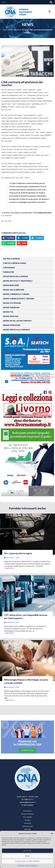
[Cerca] (51, 2)
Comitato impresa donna (14, 263)
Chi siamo (28, 820)
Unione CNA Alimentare (14, 290)
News (10, 30)
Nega (27, 856)
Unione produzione (12, 325)
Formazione (8, 272)
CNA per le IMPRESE (21, 30)
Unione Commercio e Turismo (16, 294)
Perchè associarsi (28, 826)
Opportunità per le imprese (15, 276)
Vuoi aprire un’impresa (28, 814)
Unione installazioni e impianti (17, 321)
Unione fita (8, 312)
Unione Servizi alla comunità (16, 330)
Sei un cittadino (27, 817)
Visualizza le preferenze (27, 861)
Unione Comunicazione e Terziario (19, 299)
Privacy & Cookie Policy (32, 865)
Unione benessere (11, 285)
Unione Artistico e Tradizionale (18, 281)
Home (5, 30)
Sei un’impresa (27, 811)
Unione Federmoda (11, 307)
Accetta (28, 851)
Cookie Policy (21, 865)
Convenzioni (27, 823)
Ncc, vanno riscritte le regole (18, 553)
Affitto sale (28, 829)
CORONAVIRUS (9, 268)
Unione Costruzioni (12, 303)
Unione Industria (11, 316)
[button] (52, 834)
